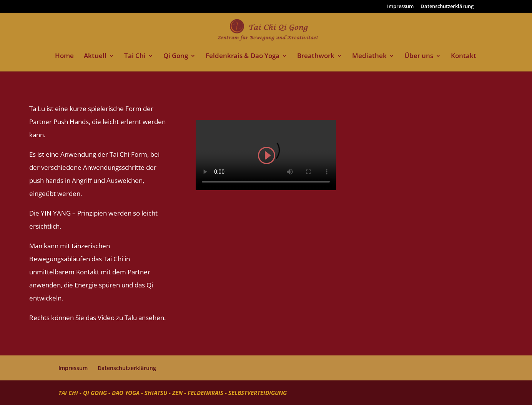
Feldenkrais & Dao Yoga (243, 56)
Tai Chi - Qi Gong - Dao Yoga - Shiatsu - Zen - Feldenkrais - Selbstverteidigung (173, 393)
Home (64, 56)
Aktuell (95, 56)
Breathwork (316, 56)
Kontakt (464, 56)
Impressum (400, 7)
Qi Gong (176, 56)
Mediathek (369, 56)
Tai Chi (135, 56)
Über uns (419, 56)
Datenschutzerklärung (447, 7)
